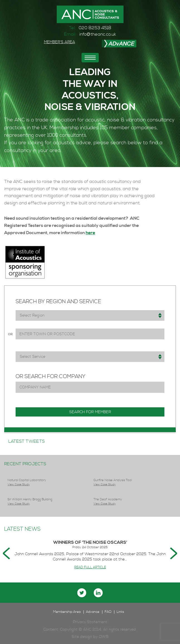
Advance (93, 612)
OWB (104, 637)
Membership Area (67, 612)
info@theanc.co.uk (98, 34)
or (10, 334)
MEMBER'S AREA (60, 42)
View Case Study (19, 484)
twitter (82, 593)
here (90, 233)
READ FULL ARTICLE (90, 567)
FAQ (108, 612)
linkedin (98, 593)
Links (120, 612)
